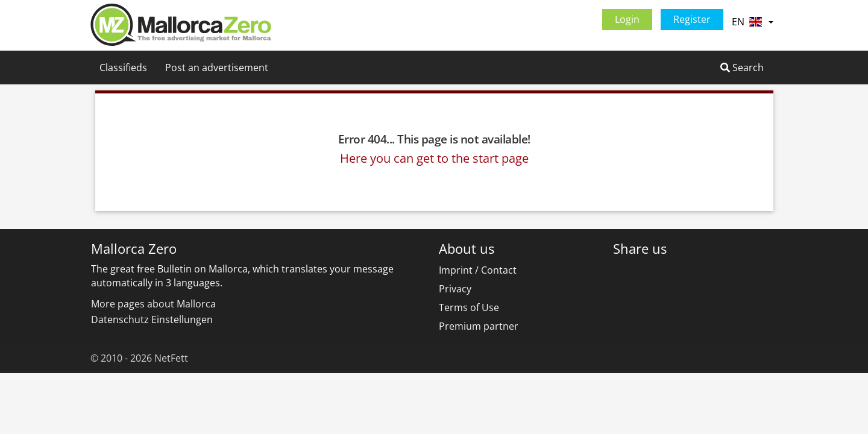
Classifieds (123, 68)
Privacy (455, 289)
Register (692, 19)
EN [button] (752, 22)
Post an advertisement (217, 68)
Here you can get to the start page (434, 158)
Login (627, 19)
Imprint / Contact (478, 270)
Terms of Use (469, 307)
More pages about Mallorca (153, 304)
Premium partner (479, 326)
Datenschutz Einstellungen (152, 319)
